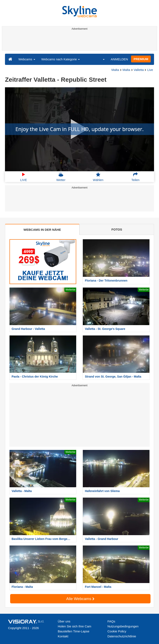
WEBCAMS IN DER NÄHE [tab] (42, 230)
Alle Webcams (80, 599)
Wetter (61, 177)
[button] (101, 59)
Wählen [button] (98, 177)
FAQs (111, 621)
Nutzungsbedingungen (123, 626)
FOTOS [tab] (117, 229)
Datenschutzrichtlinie (122, 636)
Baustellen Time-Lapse (74, 631)
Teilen (135, 177)
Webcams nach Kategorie (61, 59)
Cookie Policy (117, 631)
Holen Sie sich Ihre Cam (75, 626)
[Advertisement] (79, 41)
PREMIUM (141, 59)
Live (150, 70)
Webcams (27, 59)
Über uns (64, 621)
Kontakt (63, 636)
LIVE (24, 177)
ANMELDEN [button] (119, 59)
